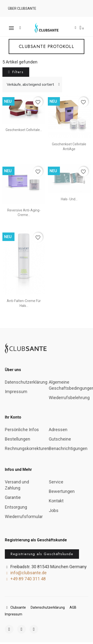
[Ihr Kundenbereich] (75, 28)
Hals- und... (69, 199)
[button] (21, 8)
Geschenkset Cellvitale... (24, 130)
